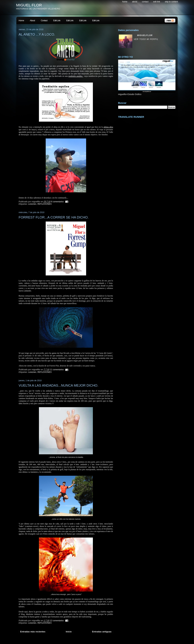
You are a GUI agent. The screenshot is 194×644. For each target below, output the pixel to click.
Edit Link (157, 2)
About (135, 2)
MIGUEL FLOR (29, 5)
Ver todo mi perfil (146, 39)
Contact (145, 2)
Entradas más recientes (33, 632)
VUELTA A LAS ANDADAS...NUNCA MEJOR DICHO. (59, 385)
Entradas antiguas (102, 632)
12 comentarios (57, 621)
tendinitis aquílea (76, 76)
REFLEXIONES (44, 204)
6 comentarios (57, 202)
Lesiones (32, 204)
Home (125, 2)
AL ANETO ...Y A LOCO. (37, 34)
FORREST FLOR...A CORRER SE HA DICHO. (54, 217)
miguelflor (145, 35)
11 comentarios (57, 370)
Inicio (69, 632)
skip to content (171, 2)
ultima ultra (108, 127)
